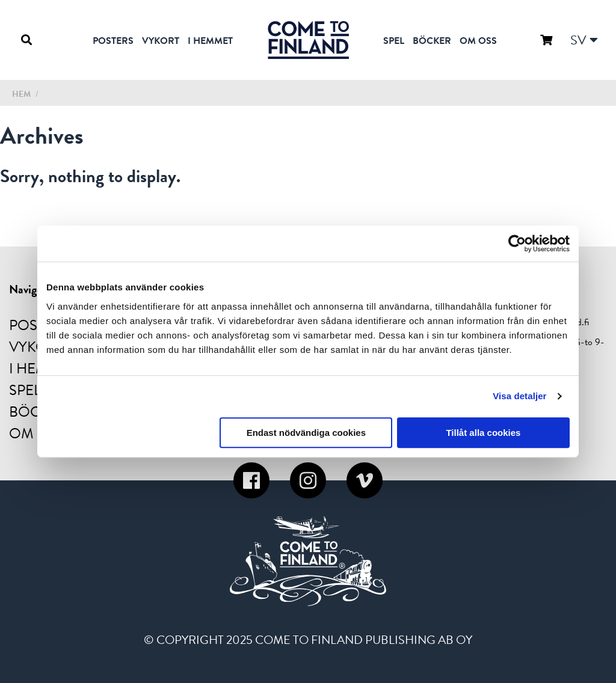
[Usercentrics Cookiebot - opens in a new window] (517, 243)
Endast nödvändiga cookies (306, 433)
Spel (394, 41)
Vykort (161, 41)
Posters (113, 41)
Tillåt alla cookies (483, 433)
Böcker (432, 41)
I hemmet (210, 41)
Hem (21, 94)
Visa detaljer (519, 396)
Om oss (478, 41)
